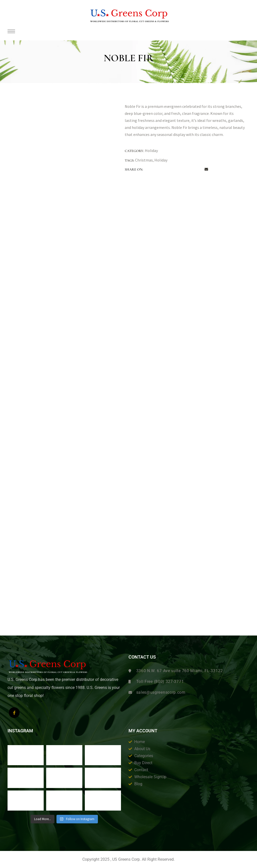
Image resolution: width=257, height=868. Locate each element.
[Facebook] (14, 713)
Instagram (20, 731)
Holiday (151, 150)
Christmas (144, 160)
